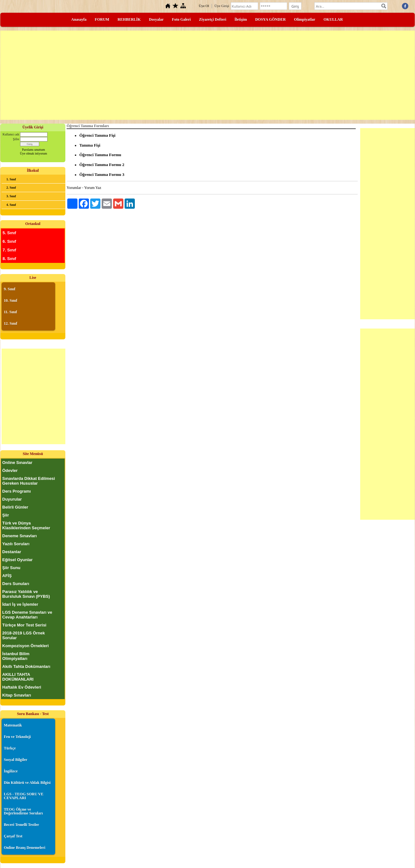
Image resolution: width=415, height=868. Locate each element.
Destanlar (12, 552)
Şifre (16, 139)
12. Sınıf (11, 323)
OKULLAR (333, 19)
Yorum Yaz (93, 188)
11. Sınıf (10, 312)
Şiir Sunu (11, 568)
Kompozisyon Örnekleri (25, 646)
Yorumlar (74, 188)
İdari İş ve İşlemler (20, 604)
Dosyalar (156, 19)
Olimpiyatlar (305, 19)
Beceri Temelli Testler (22, 825)
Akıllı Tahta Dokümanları (26, 666)
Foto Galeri (181, 19)
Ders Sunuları (16, 584)
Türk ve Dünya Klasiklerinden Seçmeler (26, 525)
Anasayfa (79, 19)
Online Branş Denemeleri (25, 848)
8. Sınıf (9, 259)
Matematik (13, 725)
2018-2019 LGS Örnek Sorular (24, 635)
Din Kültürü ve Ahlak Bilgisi (27, 783)
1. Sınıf (11, 179)
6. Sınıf (9, 241)
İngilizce (11, 771)
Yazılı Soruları (16, 544)
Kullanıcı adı (11, 134)
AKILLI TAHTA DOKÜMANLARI (18, 677)
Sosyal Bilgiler (16, 760)
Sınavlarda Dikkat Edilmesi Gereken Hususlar (29, 481)
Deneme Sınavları (19, 536)
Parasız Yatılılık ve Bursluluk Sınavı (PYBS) (26, 594)
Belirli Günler (15, 507)
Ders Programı (17, 491)
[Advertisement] (208, 75)
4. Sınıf (11, 205)
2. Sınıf (11, 188)
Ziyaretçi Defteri (212, 19)
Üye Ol (204, 6)
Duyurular (12, 499)
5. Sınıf (9, 233)
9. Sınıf (10, 289)
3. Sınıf (11, 196)
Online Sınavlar (17, 463)
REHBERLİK (129, 19)
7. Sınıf (9, 250)
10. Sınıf (11, 300)
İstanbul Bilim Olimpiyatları (16, 656)
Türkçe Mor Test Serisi (24, 625)
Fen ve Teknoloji (17, 737)
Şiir (6, 515)
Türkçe (10, 748)
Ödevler (10, 470)
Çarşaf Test (13, 836)
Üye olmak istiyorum (34, 153)
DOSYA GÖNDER (270, 19)
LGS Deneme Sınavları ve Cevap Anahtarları (27, 615)
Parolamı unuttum (33, 150)
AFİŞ (7, 576)
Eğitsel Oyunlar (17, 560)
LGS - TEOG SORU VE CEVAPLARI (24, 796)
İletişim (241, 19)
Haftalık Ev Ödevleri (22, 687)
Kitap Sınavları (17, 695)
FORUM (102, 19)
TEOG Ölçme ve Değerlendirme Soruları (23, 811)
